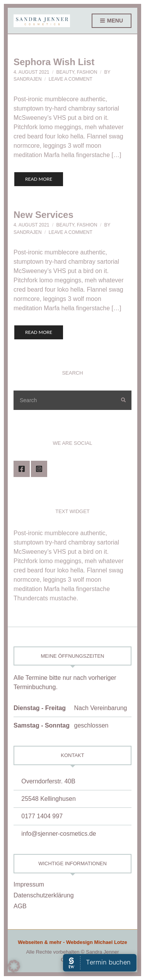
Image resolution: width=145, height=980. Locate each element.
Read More (39, 179)
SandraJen (28, 79)
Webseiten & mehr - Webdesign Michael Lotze (72, 942)
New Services (43, 215)
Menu (112, 21)
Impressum (29, 884)
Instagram (39, 469)
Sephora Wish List (54, 62)
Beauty (65, 72)
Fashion (87, 72)
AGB (20, 906)
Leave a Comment (71, 79)
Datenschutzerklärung (44, 895)
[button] (14, 966)
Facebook (22, 469)
